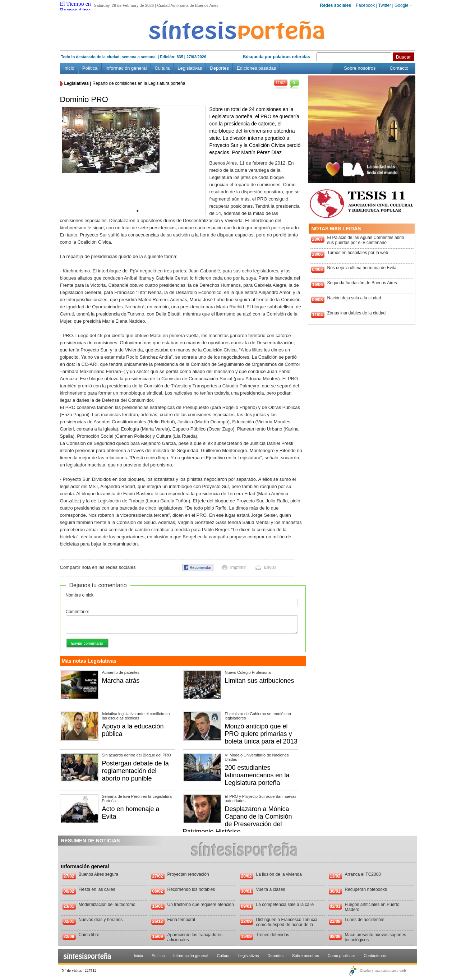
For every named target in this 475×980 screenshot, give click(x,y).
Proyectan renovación (188, 874)
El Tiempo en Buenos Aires (75, 7)
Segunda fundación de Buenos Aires (362, 283)
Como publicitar (341, 956)
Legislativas (190, 68)
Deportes (219, 68)
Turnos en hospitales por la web (358, 253)
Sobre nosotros (360, 68)
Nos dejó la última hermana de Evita (362, 268)
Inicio (69, 68)
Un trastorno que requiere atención (201, 905)
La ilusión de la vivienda (279, 874)
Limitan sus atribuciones (260, 681)
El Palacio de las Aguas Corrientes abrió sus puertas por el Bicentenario (366, 240)
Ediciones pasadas (256, 68)
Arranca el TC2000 (363, 874)
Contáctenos (375, 956)
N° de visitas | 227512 (79, 970)
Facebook (366, 5)
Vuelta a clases (271, 889)
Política (90, 68)
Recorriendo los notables (191, 889)
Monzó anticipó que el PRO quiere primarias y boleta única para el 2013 (261, 734)
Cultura (162, 68)
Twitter (385, 5)
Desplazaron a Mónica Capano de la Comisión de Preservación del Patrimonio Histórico (237, 820)
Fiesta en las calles (97, 889)
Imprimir (238, 567)
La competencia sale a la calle (285, 905)
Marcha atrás (121, 681)
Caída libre (89, 935)
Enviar (270, 567)
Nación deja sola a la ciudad (354, 298)
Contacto (399, 68)
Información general (126, 68)
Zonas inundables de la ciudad (357, 313)
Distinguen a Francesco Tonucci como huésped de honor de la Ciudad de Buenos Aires (287, 925)
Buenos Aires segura (99, 874)
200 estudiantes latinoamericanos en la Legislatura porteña (257, 775)
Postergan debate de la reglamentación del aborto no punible (135, 771)
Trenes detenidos (273, 935)
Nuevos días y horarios (101, 920)
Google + (403, 5)
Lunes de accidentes (365, 920)
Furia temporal (181, 920)
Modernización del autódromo (107, 905)
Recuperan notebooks (366, 889)
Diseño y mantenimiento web (383, 970)
